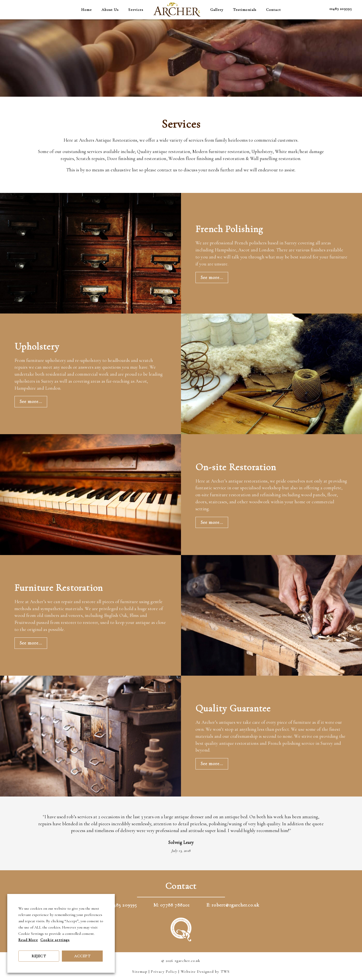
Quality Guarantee (233, 708)
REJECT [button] (39, 956)
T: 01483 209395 (120, 905)
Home (86, 10)
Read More (28, 940)
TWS (225, 972)
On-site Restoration (236, 467)
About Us (110, 10)
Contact (273, 10)
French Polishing (229, 229)
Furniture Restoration (59, 588)
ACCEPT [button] (82, 956)
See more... (212, 278)
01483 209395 (341, 9)
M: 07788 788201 (172, 905)
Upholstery (37, 346)
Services (136, 10)
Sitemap (140, 972)
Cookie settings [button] (55, 940)
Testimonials (245, 10)
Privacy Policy (164, 972)
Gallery (217, 10)
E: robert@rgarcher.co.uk (233, 905)
